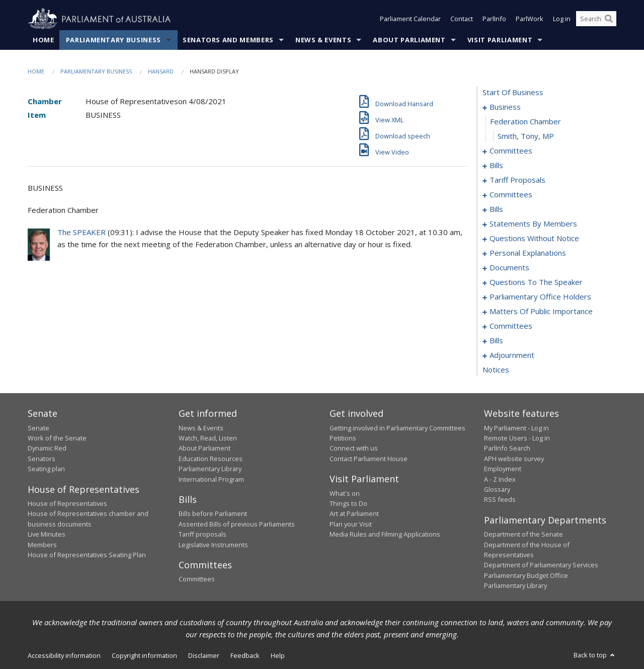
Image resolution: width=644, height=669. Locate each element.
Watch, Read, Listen (208, 438)
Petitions (343, 438)
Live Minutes (47, 535)
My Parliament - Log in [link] (516, 428)
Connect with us (354, 449)
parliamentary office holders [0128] (540, 297)
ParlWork (530, 19)
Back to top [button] (595, 655)
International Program (211, 479)
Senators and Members (228, 40)
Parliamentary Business (113, 40)
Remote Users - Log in (517, 438)
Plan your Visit (351, 524)
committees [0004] (511, 151)
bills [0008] (496, 166)
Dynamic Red (47, 449)
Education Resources (211, 459)
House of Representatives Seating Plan (87, 555)
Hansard (161, 71)
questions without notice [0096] (534, 239)
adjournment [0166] (512, 355)
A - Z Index (500, 479)
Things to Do (348, 503)
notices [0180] (496, 370)
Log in (562, 19)
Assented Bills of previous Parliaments (237, 524)
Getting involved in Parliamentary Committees (397, 428)
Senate (38, 428)
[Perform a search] (609, 19)
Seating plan (46, 469)
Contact (462, 19)
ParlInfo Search (507, 449)
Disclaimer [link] (204, 655)
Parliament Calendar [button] (410, 19)
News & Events (323, 40)
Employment (503, 469)
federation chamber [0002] (526, 122)
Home (44, 40)
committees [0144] (511, 326)
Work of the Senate (57, 438)
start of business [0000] (513, 93)
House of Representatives (67, 503)
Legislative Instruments (213, 545)
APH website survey (514, 459)
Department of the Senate (524, 535)
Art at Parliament (354, 514)
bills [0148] (496, 341)
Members (42, 545)
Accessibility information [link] (64, 655)
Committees (197, 579)
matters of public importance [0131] (541, 312)
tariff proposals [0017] (517, 180)
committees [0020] (511, 195)
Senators (42, 459)
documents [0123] (509, 268)
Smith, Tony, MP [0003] (526, 136)
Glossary (497, 489)
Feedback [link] (245, 655)
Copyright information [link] (144, 655)
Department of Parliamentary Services (541, 565)
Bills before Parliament (213, 514)
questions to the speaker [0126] (536, 282)
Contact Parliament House (369, 459)
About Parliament (409, 40)
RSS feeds (500, 500)
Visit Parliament (500, 40)
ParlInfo (494, 19)
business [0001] (505, 107)
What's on (345, 493)
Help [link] (278, 655)
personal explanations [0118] (528, 253)
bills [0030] (496, 209)
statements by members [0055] (533, 224)
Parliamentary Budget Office (526, 575)
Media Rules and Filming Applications (385, 535)
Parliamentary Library (210, 469)
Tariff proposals (203, 535)
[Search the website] (596, 19)
